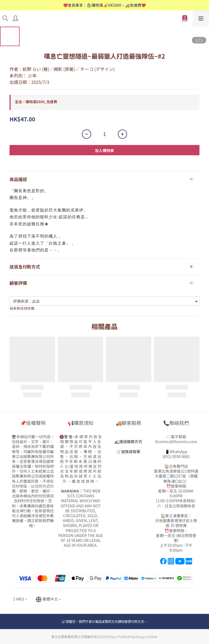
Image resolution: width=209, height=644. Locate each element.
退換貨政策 (131, 452)
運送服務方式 (131, 441)
